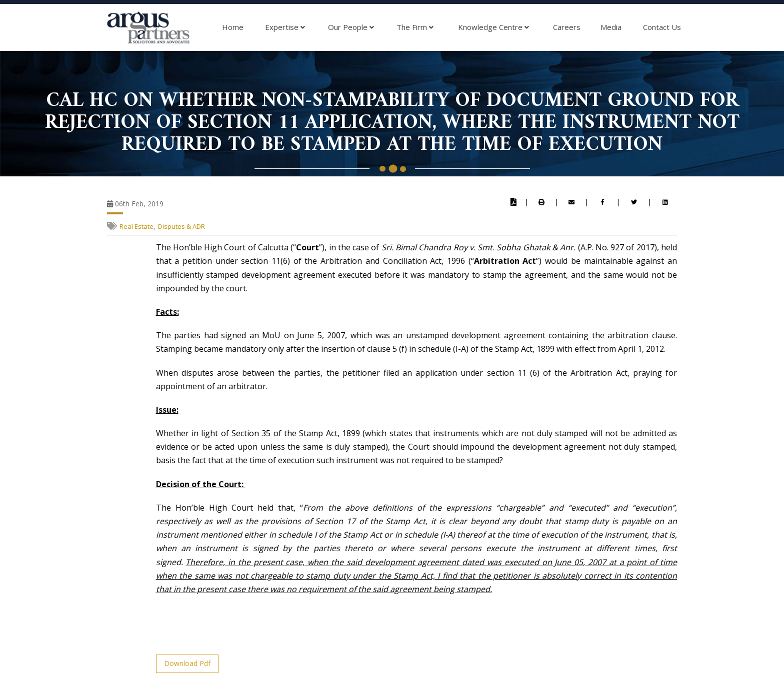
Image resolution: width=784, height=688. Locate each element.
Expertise (285, 27)
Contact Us (662, 27)
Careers (567, 27)
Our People (351, 27)
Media (611, 27)
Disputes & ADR (181, 226)
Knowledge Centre (493, 27)
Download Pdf (187, 663)
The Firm (415, 27)
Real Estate (136, 226)
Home (233, 27)
